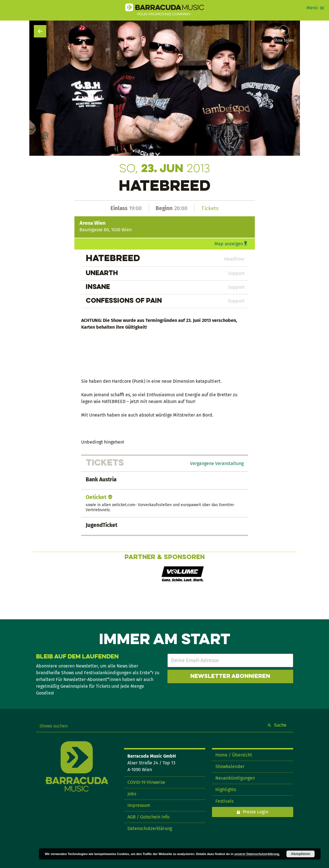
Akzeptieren (301, 854)
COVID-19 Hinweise (146, 782)
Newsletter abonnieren (230, 676)
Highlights (226, 790)
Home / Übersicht (234, 755)
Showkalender (230, 766)
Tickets (210, 208)
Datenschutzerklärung (150, 828)
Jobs (132, 794)
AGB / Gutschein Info (148, 817)
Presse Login (255, 812)
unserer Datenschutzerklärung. (257, 854)
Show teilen (284, 41)
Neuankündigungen (235, 778)
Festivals (224, 801)
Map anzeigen (229, 244)
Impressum (139, 805)
